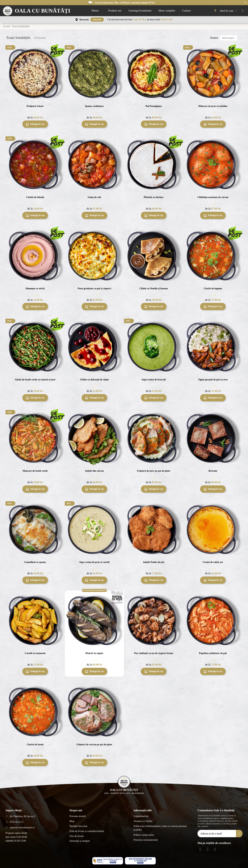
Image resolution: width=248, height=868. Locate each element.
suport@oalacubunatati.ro (22, 828)
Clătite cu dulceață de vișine (94, 380)
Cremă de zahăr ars (213, 562)
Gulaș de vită (94, 197)
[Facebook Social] (200, 849)
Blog (72, 821)
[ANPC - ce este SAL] (108, 861)
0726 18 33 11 (17, 822)
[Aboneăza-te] (239, 834)
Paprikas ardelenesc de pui (213, 653)
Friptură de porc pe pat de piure (154, 471)
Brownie (213, 471)
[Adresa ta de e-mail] (217, 834)
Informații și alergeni (80, 841)
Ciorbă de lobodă (35, 197)
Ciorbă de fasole (35, 745)
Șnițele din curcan (94, 471)
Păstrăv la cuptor (94, 653)
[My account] (229, 11)
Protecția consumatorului (146, 840)
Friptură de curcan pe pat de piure (94, 745)
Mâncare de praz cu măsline (213, 106)
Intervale (97, 20)
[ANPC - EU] (140, 861)
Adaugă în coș (35, 124)
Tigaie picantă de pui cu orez (213, 380)
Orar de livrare (77, 836)
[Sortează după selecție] (229, 38)
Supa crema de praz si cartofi (94, 562)
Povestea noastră (78, 816)
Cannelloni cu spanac (35, 562)
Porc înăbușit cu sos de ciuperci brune (154, 653)
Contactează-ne (141, 816)
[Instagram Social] (208, 849)
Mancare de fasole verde (35, 471)
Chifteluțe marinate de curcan (213, 197)
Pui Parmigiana (154, 106)
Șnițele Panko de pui (154, 562)
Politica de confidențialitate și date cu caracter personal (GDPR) (160, 828)
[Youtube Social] (215, 849)
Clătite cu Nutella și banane (154, 289)
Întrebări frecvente (79, 826)
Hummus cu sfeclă (35, 289)
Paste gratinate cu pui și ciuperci (94, 289)
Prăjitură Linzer (35, 106)
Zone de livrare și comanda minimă (87, 831)
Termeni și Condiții (143, 821)
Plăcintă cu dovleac (154, 197)
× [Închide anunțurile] (245, 2)
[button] (96, 11)
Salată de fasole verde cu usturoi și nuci (35, 380)
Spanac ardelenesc (94, 106)
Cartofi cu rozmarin (35, 653)
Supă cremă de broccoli (154, 380)
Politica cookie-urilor (144, 835)
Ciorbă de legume (213, 289)
